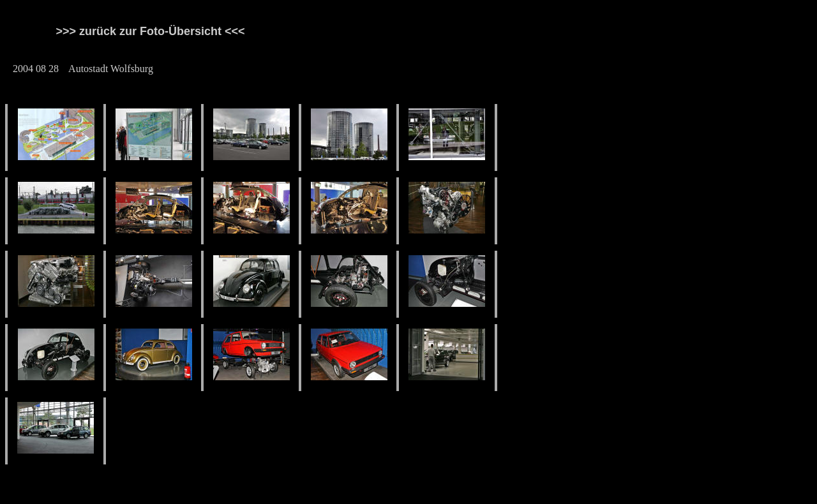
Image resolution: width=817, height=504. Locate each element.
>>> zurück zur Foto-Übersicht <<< (160, 31)
